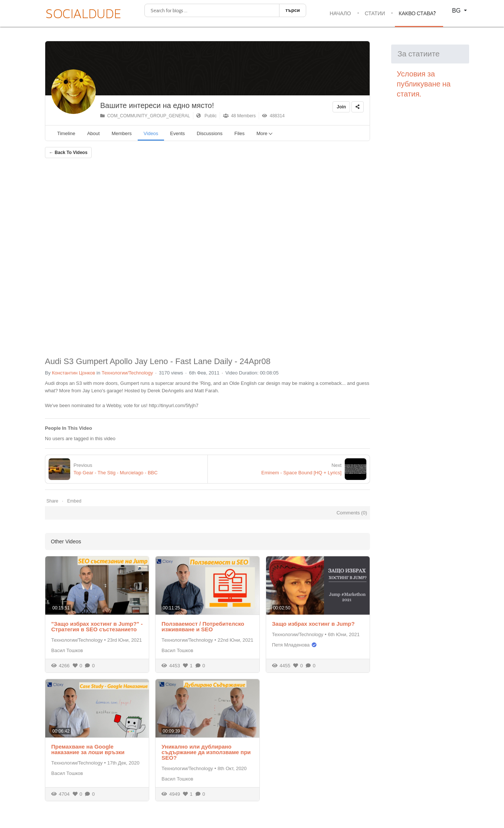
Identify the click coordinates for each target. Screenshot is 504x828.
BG (457, 11)
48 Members (239, 116)
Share (52, 501)
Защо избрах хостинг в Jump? (313, 624)
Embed (74, 501)
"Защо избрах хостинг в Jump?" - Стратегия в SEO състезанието (97, 626)
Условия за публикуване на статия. (425, 84)
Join (341, 107)
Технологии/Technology (127, 373)
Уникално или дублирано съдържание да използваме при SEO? (206, 752)
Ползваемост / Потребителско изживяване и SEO (203, 626)
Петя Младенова (291, 645)
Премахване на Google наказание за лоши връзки (88, 749)
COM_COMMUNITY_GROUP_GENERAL (145, 116)
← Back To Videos (68, 153)
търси (293, 10)
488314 (273, 116)
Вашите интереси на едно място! (157, 105)
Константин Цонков (74, 373)
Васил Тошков (67, 650)
